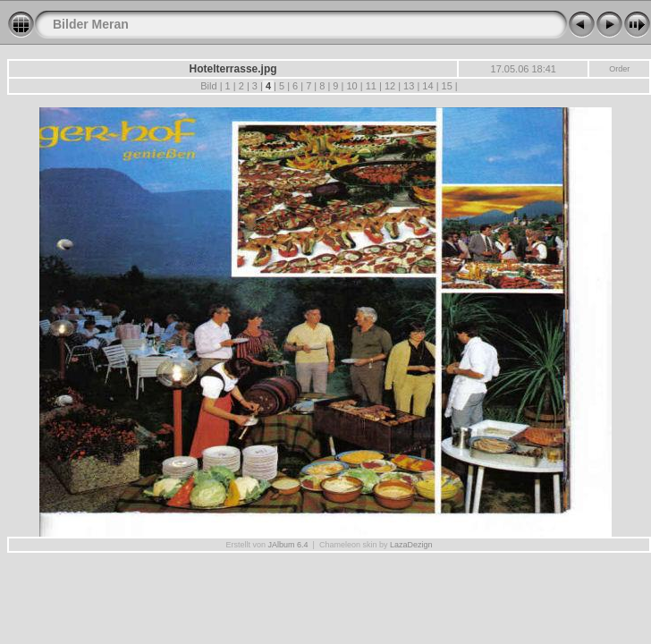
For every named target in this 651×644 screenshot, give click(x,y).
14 (427, 86)
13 (409, 86)
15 (446, 86)
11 (371, 86)
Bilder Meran (91, 24)
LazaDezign (411, 545)
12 (390, 86)
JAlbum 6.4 (288, 545)
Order (619, 69)
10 (351, 86)
